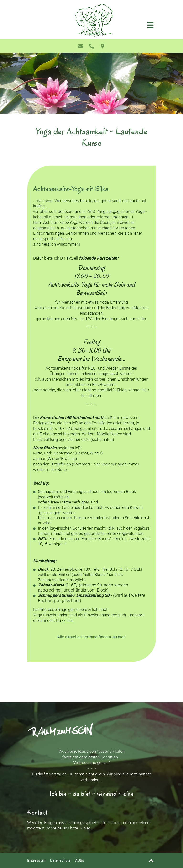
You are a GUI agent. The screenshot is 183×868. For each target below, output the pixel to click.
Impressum (36, 860)
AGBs (80, 860)
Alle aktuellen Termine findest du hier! (92, 637)
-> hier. (68, 620)
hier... (88, 828)
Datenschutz (60, 860)
